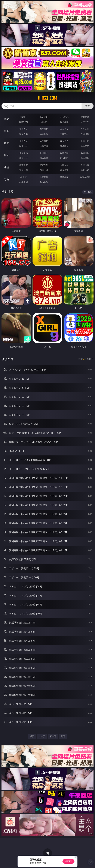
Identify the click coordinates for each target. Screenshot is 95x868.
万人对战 (64, 117)
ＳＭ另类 (85, 134)
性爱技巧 (85, 170)
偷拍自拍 (44, 141)
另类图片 (85, 158)
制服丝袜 (24, 146)
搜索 (88, 106)
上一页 (42, 736)
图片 (7, 155)
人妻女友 (64, 165)
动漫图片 (85, 153)
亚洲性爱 (24, 141)
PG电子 (24, 117)
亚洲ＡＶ (24, 129)
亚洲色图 (44, 153)
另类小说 (44, 170)
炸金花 (44, 122)
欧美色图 (64, 153)
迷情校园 (24, 170)
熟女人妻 (24, 134)
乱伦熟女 (64, 146)
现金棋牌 (64, 122)
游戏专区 (85, 117)
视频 (7, 131)
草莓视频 (64, 177)
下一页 (53, 736)
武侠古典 (85, 165)
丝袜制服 (44, 134)
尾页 (63, 736)
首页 (32, 736)
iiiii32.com (47, 98)
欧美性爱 (85, 141)
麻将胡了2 (24, 122)
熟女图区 (64, 158)
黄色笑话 (64, 170)
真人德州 (44, 117)
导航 (7, 179)
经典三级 (44, 146)
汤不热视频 (85, 177)
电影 (7, 143)
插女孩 (24, 177)
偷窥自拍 (24, 153)
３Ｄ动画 (85, 129)
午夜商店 (44, 177)
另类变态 (85, 146)
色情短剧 (44, 182)
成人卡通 (64, 141)
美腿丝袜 (24, 158)
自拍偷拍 (44, 129)
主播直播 (64, 134)
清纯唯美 (44, 158)
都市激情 (24, 165)
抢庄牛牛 (85, 122)
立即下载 (68, 861)
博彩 (7, 119)
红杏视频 (24, 182)
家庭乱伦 (44, 165)
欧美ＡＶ (64, 129)
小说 (7, 167)
